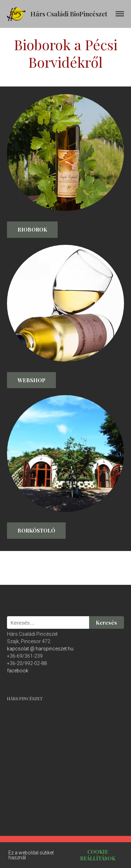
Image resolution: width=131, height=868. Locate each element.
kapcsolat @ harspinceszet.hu (40, 649)
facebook (18, 671)
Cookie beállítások (98, 855)
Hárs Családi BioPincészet (69, 14)
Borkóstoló (36, 530)
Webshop (31, 380)
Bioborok (32, 229)
